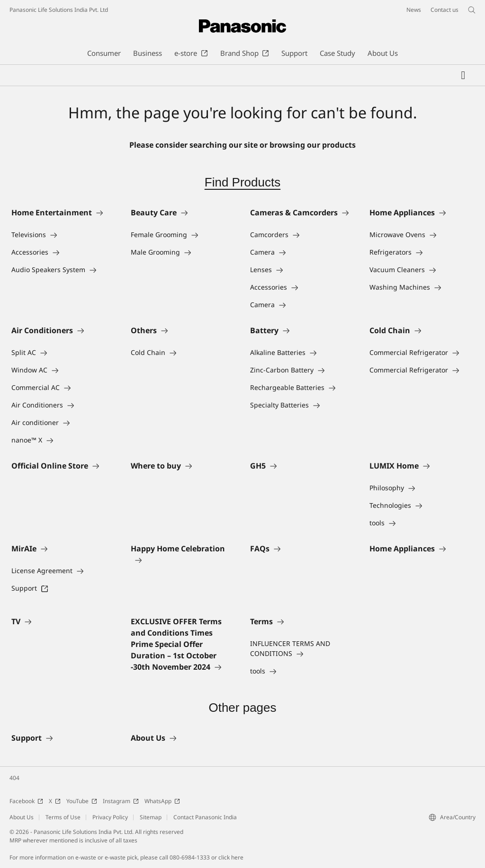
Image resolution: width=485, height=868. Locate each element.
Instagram (121, 801)
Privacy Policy (110, 817)
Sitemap (151, 817)
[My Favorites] (463, 75)
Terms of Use (63, 817)
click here (231, 857)
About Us (22, 817)
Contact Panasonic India (205, 817)
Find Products (242, 182)
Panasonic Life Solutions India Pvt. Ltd (59, 10)
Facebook (26, 801)
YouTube (82, 801)
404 (14, 778)
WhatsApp (162, 801)
